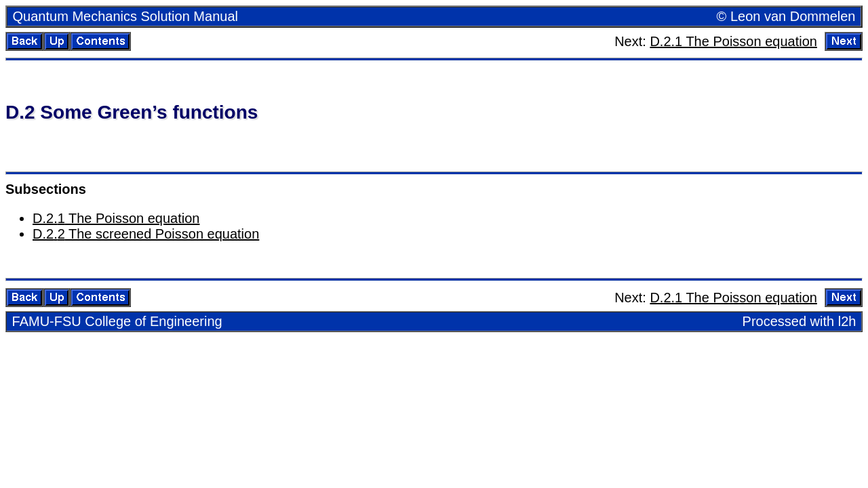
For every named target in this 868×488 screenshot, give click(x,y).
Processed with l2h (800, 321)
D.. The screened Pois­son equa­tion (146, 234)
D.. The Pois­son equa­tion (116, 218)
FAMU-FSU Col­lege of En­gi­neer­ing (117, 321)
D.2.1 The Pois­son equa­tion (733, 41)
